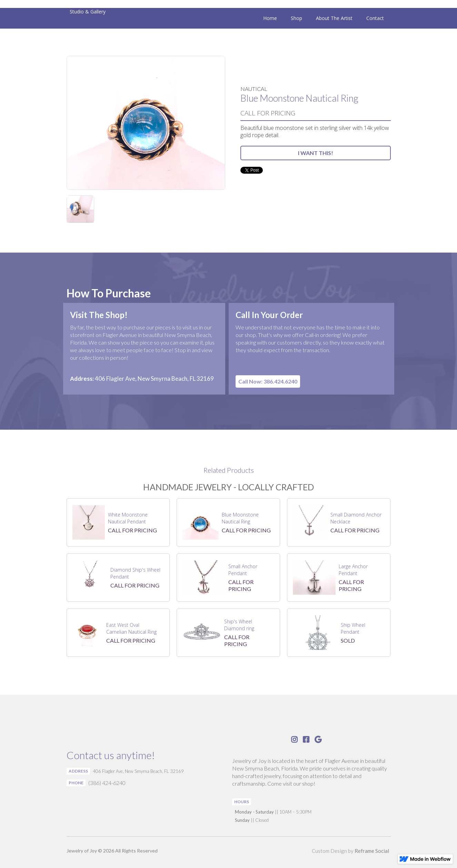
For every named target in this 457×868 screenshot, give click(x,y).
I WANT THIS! (316, 153)
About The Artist (334, 18)
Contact (375, 18)
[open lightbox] (146, 123)
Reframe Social (372, 851)
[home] (86, 12)
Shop (296, 18)
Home (270, 18)
